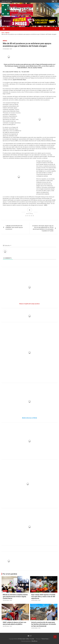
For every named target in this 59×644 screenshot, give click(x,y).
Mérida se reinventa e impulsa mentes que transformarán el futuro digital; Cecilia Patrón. (15, 597)
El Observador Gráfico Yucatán (26, 639)
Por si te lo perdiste (10, 574)
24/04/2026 (34, 600)
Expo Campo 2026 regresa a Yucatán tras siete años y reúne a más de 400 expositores (43, 597)
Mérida (5, 41)
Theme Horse (45, 639)
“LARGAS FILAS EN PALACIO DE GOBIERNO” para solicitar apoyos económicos (14, 227)
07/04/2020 (6, 49)
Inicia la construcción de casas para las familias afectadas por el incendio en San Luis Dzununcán (44, 624)
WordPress (34, 641)
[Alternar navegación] (4, 29)
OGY (11, 49)
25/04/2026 (6, 600)
